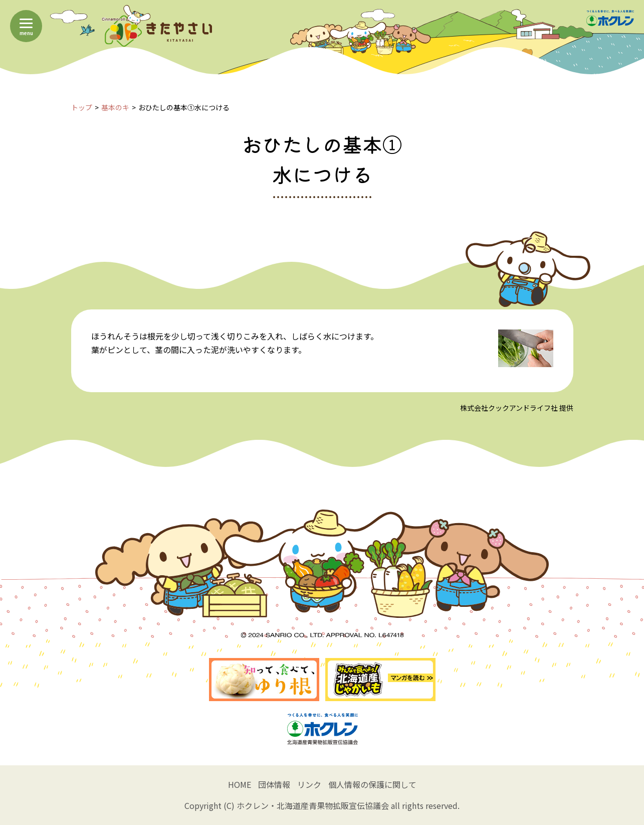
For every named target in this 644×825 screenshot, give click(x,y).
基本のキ (115, 107)
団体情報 (274, 784)
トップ (82, 107)
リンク (309, 784)
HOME (240, 784)
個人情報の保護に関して (372, 784)
